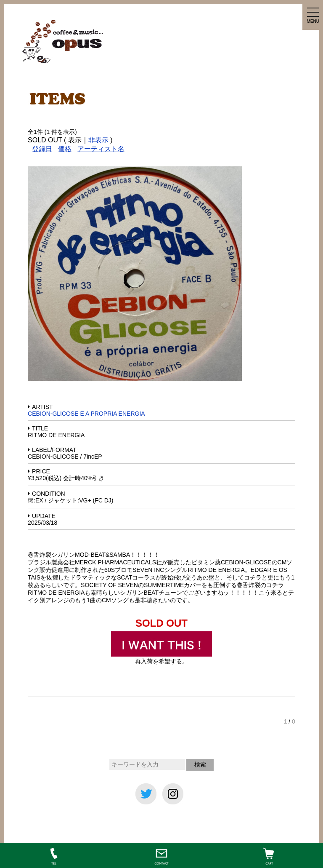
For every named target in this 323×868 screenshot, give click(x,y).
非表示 (98, 140)
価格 (65, 149)
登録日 (42, 149)
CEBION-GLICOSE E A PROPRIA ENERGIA (86, 414)
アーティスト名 (101, 149)
